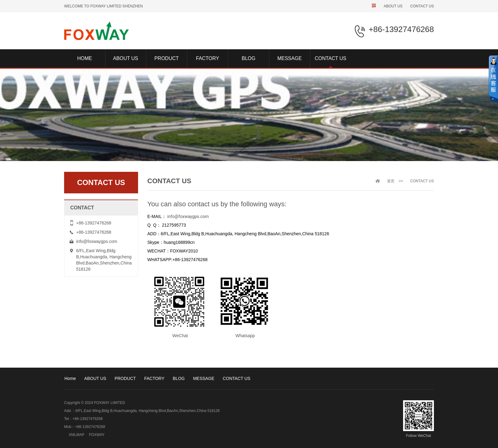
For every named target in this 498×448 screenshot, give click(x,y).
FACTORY (154, 378)
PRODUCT (125, 378)
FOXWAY (97, 435)
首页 (391, 181)
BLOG (179, 378)
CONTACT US (422, 6)
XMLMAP (77, 435)
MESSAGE (204, 378)
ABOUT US (393, 6)
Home (70, 378)
